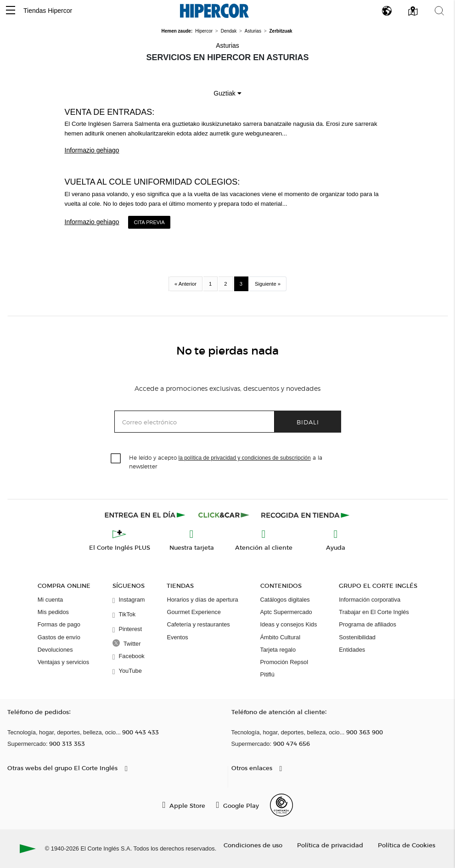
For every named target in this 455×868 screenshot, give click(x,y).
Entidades (352, 650)
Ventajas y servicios (63, 662)
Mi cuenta (50, 600)
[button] (11, 11)
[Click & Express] (146, 515)
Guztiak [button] (227, 93)
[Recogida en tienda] (305, 515)
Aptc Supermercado (286, 612)
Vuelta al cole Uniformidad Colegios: (152, 182)
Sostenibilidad (357, 637)
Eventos (177, 637)
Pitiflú (267, 674)
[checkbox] (116, 459)
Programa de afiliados (367, 624)
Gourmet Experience (194, 612)
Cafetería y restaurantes (198, 624)
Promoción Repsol (284, 662)
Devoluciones (55, 650)
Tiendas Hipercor (48, 11)
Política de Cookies (407, 845)
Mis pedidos (53, 612)
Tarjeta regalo (278, 650)
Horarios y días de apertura (202, 600)
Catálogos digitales (285, 600)
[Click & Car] (224, 515)
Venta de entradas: (110, 112)
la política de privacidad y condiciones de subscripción (245, 458)
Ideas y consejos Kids (289, 624)
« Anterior (185, 284)
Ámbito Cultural (280, 637)
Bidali (308, 422)
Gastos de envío (59, 637)
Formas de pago (59, 624)
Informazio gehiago (92, 150)
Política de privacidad (330, 845)
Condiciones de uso (253, 845)
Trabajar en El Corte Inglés (374, 612)
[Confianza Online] (281, 805)
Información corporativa (370, 600)
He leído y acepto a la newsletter (226, 462)
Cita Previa (149, 222)
